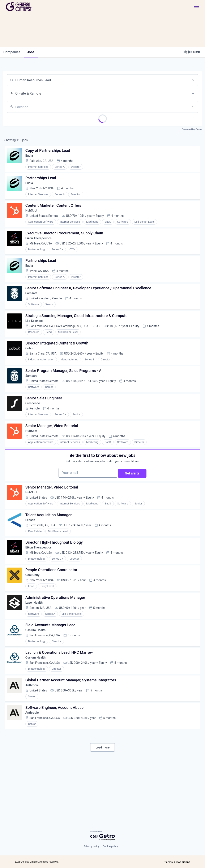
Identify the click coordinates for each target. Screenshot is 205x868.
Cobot (31, 366)
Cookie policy (110, 846)
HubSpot (33, 217)
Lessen (32, 554)
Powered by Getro (192, 129)
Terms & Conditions (177, 862)
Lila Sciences (36, 336)
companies (12, 52)
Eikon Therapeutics (41, 247)
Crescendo (35, 425)
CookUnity (34, 614)
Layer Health (36, 644)
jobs (31, 52)
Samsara (33, 306)
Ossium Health (37, 673)
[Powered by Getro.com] (103, 836)
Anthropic (34, 733)
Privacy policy (91, 846)
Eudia (31, 157)
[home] (34, 7)
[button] (194, 7)
